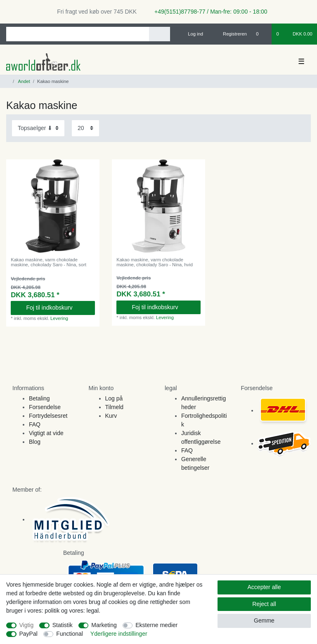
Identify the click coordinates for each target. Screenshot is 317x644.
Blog (35, 442)
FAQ (35, 424)
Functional (70, 634)
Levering (59, 318)
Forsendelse (45, 407)
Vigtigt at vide (46, 433)
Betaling (39, 398)
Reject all (264, 604)
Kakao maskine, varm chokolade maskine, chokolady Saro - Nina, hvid (155, 262)
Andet (24, 81)
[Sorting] (38, 128)
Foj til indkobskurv (57, 308)
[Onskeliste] (261, 34)
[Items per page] (85, 128)
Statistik (63, 625)
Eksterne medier (156, 625)
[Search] (160, 34)
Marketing (104, 625)
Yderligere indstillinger (119, 634)
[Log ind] (192, 34)
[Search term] (78, 34)
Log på (114, 398)
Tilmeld (115, 407)
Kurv (111, 416)
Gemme (264, 620)
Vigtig (27, 625)
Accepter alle (264, 587)
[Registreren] (230, 34)
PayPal (28, 634)
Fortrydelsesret (48, 416)
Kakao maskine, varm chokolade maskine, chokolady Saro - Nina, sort (48, 262)
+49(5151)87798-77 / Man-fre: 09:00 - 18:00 (208, 12)
